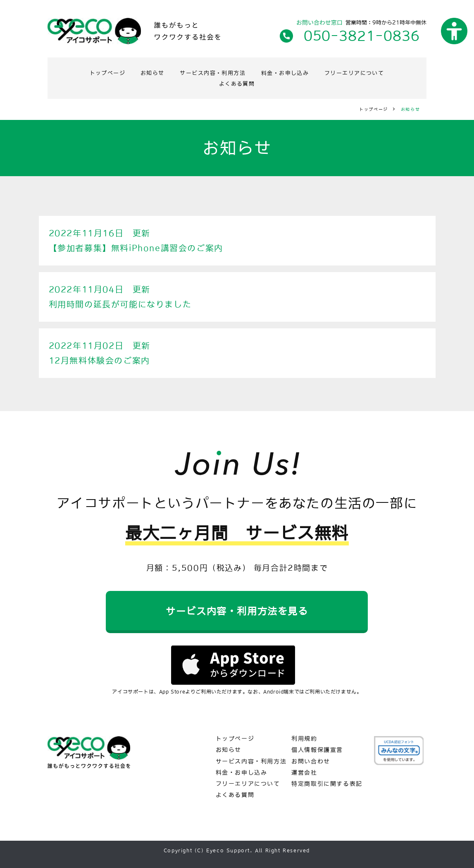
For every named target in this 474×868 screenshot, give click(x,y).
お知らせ (145, 72)
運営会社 (304, 773)
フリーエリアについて (365, 72)
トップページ (96, 72)
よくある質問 (237, 82)
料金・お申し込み (290, 72)
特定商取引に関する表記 (327, 784)
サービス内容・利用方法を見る (237, 610)
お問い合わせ (311, 761)
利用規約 (304, 739)
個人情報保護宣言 (317, 750)
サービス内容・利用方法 (211, 72)
